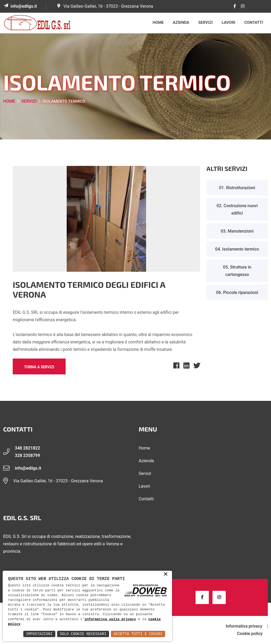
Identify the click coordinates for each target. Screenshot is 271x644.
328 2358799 (27, 455)
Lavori (229, 22)
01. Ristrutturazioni (237, 188)
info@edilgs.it (24, 6)
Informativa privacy (244, 626)
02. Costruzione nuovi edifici (237, 209)
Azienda (181, 22)
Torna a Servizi (39, 367)
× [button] (166, 574)
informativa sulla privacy (110, 619)
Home (158, 22)
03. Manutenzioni (237, 231)
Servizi (205, 22)
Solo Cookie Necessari (83, 634)
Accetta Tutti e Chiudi (138, 634)
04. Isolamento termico (237, 249)
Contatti (254, 22)
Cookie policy (250, 634)
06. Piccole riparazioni (237, 292)
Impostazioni (39, 634)
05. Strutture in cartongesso (237, 271)
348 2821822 (27, 448)
